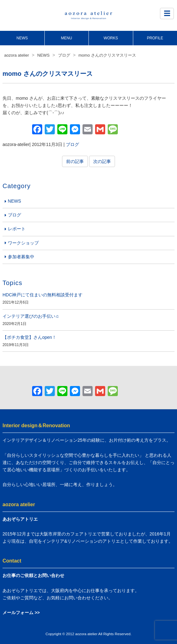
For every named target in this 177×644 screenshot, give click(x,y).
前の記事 (75, 161)
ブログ (72, 144)
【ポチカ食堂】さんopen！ (29, 337)
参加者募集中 (21, 257)
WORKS (111, 38)
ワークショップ (23, 243)
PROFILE (155, 38)
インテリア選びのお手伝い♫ (31, 316)
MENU (67, 38)
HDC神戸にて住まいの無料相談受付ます (43, 295)
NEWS (22, 38)
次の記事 (102, 161)
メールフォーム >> (21, 613)
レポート (17, 229)
